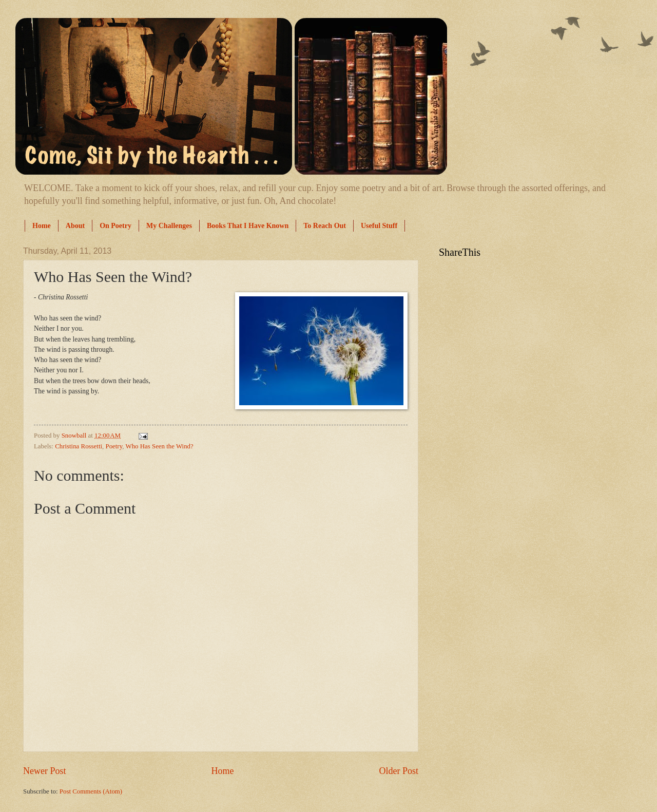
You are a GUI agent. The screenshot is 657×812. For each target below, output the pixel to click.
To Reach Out (325, 226)
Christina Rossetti (79, 446)
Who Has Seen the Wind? (159, 446)
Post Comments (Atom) (91, 791)
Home (42, 226)
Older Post (399, 771)
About (75, 226)
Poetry (114, 446)
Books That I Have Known (248, 226)
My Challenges (169, 226)
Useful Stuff (379, 226)
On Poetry (115, 226)
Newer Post (45, 771)
